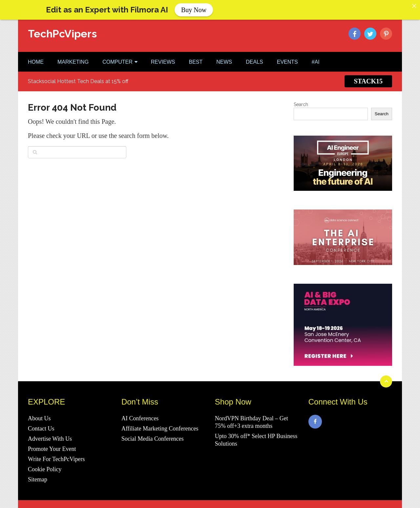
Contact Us (41, 423)
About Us (39, 413)
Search (301, 99)
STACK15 (368, 76)
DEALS (254, 56)
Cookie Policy (45, 464)
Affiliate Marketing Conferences (160, 423)
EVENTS (287, 56)
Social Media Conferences (153, 433)
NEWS (224, 56)
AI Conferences (140, 413)
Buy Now (194, 10)
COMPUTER (117, 56)
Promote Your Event (52, 443)
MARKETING (73, 56)
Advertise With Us (50, 433)
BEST (196, 56)
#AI (316, 56)
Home (36, 56)
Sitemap (38, 474)
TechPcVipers (62, 28)
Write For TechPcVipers (56, 453)
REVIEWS (163, 56)
